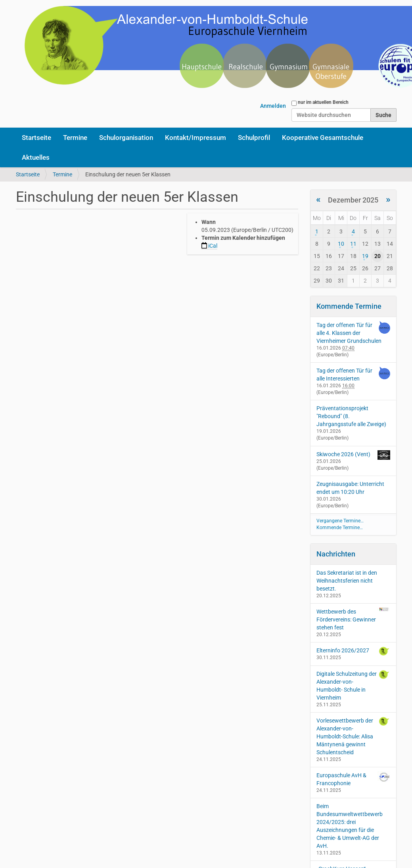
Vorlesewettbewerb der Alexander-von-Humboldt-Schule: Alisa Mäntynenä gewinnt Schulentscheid (353, 736)
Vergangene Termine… (340, 521)
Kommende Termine (349, 306)
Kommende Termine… (340, 528)
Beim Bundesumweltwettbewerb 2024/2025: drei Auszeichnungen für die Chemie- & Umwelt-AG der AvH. (350, 826)
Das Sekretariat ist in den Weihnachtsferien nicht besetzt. (347, 581)
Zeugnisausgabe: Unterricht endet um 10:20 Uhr (350, 488)
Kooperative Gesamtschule (323, 138)
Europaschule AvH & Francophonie (353, 779)
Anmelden (273, 106)
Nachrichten (336, 554)
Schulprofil (254, 138)
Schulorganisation (126, 138)
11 (353, 244)
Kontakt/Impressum (195, 138)
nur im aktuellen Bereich (323, 102)
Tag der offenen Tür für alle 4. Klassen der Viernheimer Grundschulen (349, 333)
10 (341, 244)
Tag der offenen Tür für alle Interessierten (344, 375)
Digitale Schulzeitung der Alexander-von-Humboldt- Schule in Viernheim (353, 685)
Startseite (36, 138)
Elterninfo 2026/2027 (353, 651)
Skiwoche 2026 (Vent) (343, 454)
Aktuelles (36, 157)
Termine (75, 138)
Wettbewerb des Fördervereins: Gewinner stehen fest (353, 619)
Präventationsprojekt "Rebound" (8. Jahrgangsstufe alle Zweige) (351, 416)
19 (365, 256)
